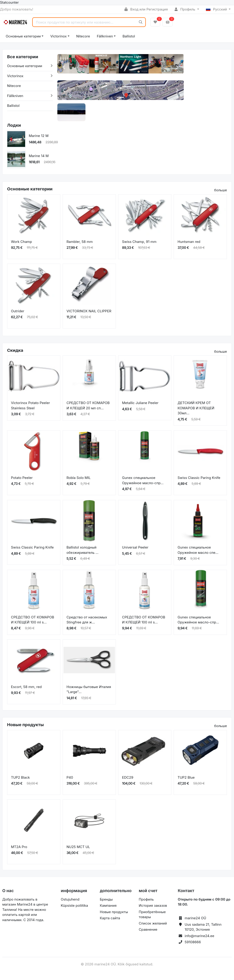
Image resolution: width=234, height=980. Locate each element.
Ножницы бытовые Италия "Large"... (89, 689)
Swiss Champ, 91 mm (139, 242)
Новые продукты (114, 912)
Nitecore (83, 36)
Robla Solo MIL (78, 478)
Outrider (18, 311)
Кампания (108, 905)
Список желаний (153, 923)
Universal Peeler (135, 547)
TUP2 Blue (186, 777)
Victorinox (58, 36)
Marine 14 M (39, 156)
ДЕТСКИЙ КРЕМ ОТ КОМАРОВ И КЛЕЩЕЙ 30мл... (196, 408)
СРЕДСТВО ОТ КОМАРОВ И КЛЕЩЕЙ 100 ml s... (33, 620)
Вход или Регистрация (146, 9)
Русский (217, 9)
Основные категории (23, 36)
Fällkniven (105, 36)
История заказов (153, 905)
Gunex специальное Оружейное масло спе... (198, 550)
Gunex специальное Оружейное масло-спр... (143, 480)
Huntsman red (189, 242)
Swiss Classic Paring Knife (199, 478)
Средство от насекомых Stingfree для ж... (87, 620)
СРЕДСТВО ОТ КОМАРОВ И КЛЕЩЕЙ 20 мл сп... (88, 405)
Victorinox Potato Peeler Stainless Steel (31, 405)
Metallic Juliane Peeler (140, 403)
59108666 (193, 942)
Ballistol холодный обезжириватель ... (82, 550)
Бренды (106, 899)
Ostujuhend (70, 899)
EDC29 (128, 777)
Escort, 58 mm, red (26, 687)
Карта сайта (110, 918)
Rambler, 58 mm (80, 242)
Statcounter (9, 2)
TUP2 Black (20, 777)
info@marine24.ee (199, 936)
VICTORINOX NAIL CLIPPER (89, 311)
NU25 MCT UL (78, 847)
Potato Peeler (22, 478)
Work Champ (21, 242)
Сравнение (148, 929)
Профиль (185, 9)
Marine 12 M (39, 136)
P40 (70, 777)
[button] (64, 67)
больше (221, 190)
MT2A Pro (19, 847)
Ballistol (129, 36)
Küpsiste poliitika (74, 905)
